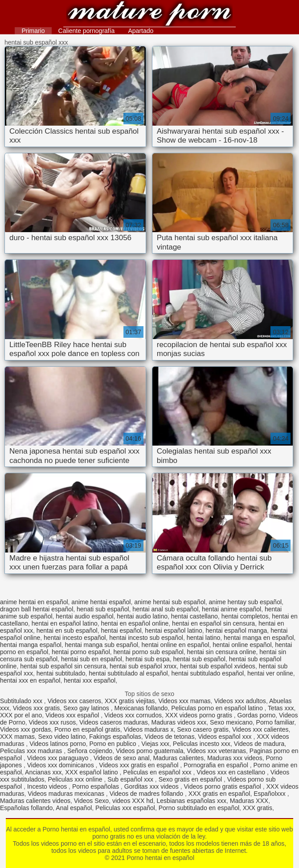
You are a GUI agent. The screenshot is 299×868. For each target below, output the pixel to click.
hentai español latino (173, 631)
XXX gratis (258, 808)
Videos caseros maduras (114, 722)
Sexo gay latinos (87, 708)
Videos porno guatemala (150, 751)
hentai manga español (31, 645)
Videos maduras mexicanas (67, 794)
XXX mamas (17, 737)
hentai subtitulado (61, 673)
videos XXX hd (133, 801)
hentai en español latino (65, 623)
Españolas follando (26, 808)
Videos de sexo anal (122, 758)
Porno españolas (96, 786)
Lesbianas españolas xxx (192, 801)
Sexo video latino (62, 737)
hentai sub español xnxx (143, 666)
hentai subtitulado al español (128, 673)
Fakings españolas (115, 737)
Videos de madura (259, 744)
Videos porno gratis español (223, 786)
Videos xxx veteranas (216, 751)
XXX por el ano (21, 715)
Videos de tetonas (170, 737)
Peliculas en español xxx (158, 772)
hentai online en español (176, 645)
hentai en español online (135, 623)
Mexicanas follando (141, 708)
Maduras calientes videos (35, 801)
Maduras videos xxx (179, 722)
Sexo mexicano (231, 722)
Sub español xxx (131, 779)
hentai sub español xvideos (218, 666)
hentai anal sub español (165, 609)
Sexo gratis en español (191, 779)
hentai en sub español (67, 631)
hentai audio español (84, 616)
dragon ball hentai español (37, 609)
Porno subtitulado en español (199, 808)
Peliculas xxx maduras (32, 751)
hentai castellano (195, 616)
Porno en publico (114, 744)
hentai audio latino (142, 616)
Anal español (74, 808)
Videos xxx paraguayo (59, 758)
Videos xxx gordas (25, 729)
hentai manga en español (259, 638)
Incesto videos (48, 786)
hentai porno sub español (149, 652)
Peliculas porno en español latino (218, 708)
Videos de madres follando (147, 794)
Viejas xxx (155, 744)
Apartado (141, 31)
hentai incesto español (75, 638)
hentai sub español (199, 659)
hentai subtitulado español (208, 673)
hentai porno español (81, 652)
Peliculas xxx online (76, 779)
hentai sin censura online (222, 652)
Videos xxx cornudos (133, 715)
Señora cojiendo (90, 751)
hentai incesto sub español (146, 638)
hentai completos (245, 616)
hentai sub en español (92, 659)
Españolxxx (270, 794)
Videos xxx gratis (37, 708)
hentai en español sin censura (213, 623)
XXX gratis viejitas (130, 701)
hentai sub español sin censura (63, 666)
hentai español (121, 631)
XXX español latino (92, 772)
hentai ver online (270, 673)
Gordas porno (257, 715)
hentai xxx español (90, 680)
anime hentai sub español (170, 602)
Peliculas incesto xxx (202, 744)
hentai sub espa (148, 659)
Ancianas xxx (43, 772)
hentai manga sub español (102, 645)
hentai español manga (237, 631)
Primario (33, 31)
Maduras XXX (249, 801)
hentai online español (242, 645)
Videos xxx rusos (53, 722)
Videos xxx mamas (184, 701)
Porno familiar (275, 722)
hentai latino (204, 638)
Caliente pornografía (87, 31)
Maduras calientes (179, 758)
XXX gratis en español (219, 794)
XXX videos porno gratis (200, 715)
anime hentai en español (34, 602)
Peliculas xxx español (125, 808)
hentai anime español (231, 609)
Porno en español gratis (87, 729)
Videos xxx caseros (74, 701)
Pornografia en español (217, 765)
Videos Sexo (91, 801)
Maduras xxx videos (235, 758)
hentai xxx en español (30, 680)
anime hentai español (101, 602)
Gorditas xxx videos (152, 786)
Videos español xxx (225, 737)
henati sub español (103, 609)
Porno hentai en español (149, 14)
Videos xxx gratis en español (139, 765)
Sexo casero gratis (203, 729)
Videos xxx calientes (260, 729)
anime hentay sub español (245, 602)
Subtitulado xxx (22, 701)
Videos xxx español (73, 715)
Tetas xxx (281, 708)
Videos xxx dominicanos (61, 765)
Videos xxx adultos (240, 701)
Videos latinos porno (58, 744)
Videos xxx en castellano (232, 772)
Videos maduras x (149, 729)
